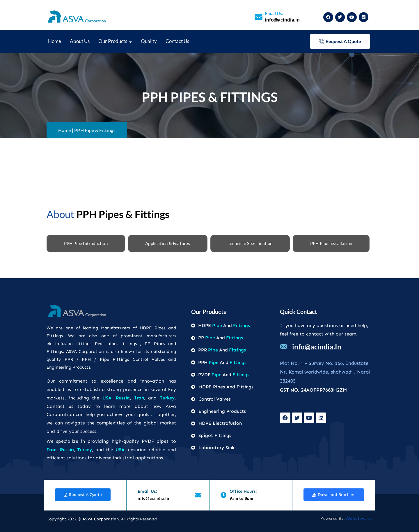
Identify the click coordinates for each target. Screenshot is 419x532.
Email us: (274, 13)
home (55, 41)
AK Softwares (359, 518)
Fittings (242, 325)
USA (107, 398)
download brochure (334, 495)
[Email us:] (259, 17)
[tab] (86, 243)
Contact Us (177, 41)
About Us (80, 41)
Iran (139, 398)
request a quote (340, 41)
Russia (123, 398)
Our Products (115, 42)
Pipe (217, 325)
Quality (149, 41)
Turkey (167, 398)
